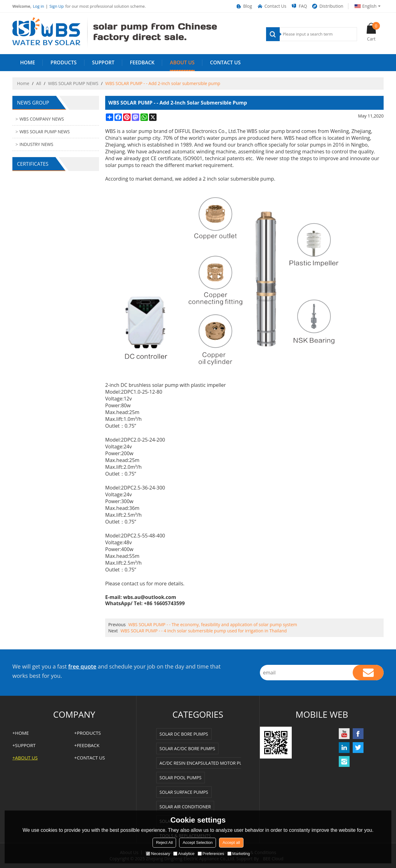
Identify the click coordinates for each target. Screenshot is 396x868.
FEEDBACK (142, 62)
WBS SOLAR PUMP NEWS (73, 83)
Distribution (327, 6)
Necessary (158, 854)
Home (23, 83)
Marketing (239, 854)
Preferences (211, 854)
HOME (28, 62)
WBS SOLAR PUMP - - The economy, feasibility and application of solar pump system (213, 624)
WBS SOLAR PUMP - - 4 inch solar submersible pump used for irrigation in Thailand (204, 631)
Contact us (225, 62)
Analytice (184, 854)
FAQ (299, 6)
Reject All (164, 842)
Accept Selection (198, 842)
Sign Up (57, 6)
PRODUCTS (63, 62)
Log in (38, 6)
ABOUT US (182, 62)
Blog (244, 6)
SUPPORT (103, 62)
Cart (373, 32)
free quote (82, 666)
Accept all (231, 842)
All (39, 83)
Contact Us (272, 6)
